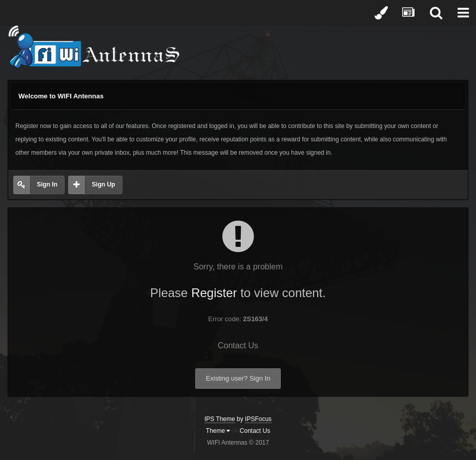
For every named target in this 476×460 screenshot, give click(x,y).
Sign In (47, 184)
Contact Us (238, 346)
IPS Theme (220, 419)
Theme (218, 431)
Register (214, 293)
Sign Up (103, 184)
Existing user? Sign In (238, 378)
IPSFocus (258, 419)
